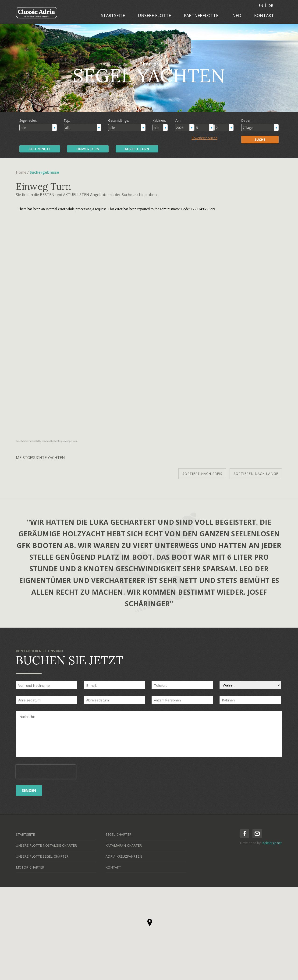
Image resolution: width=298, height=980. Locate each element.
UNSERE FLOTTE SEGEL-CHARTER (42, 856)
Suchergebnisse (44, 172)
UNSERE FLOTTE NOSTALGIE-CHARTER (46, 845)
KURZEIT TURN (137, 149)
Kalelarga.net (272, 843)
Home (21, 172)
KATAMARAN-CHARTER (124, 845)
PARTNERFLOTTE (201, 15)
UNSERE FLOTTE (154, 15)
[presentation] (46, 772)
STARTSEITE (113, 15)
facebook (245, 834)
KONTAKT (264, 15)
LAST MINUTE (40, 149)
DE (271, 5)
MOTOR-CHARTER (30, 867)
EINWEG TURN (88, 149)
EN (261, 5)
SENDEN (29, 790)
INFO (236, 15)
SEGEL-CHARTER (118, 834)
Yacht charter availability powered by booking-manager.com (47, 441)
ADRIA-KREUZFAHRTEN (124, 856)
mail (257, 834)
